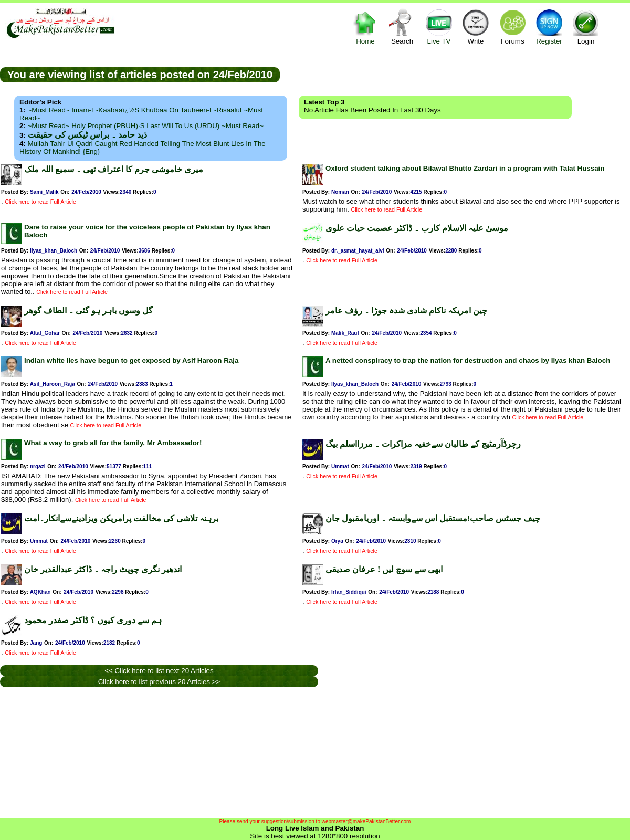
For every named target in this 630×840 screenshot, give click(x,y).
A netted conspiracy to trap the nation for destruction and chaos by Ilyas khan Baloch (468, 360)
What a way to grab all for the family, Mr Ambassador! (113, 443)
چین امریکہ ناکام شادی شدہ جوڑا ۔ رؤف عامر (406, 311)
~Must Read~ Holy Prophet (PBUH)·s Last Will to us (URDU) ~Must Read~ (146, 126)
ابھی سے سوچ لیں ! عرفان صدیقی (384, 569)
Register (549, 27)
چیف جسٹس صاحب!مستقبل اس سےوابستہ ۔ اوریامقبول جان (433, 518)
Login (586, 27)
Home (365, 27)
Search (402, 27)
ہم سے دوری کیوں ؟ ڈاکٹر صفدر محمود (93, 620)
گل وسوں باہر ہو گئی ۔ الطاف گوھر (88, 311)
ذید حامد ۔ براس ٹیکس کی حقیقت (87, 135)
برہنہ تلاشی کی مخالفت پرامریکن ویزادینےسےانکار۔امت (121, 518)
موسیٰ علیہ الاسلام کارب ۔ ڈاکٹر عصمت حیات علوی (417, 228)
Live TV (439, 27)
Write (476, 27)
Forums (512, 27)
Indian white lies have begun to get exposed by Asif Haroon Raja (131, 360)
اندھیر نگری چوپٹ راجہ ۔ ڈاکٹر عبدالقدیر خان (103, 569)
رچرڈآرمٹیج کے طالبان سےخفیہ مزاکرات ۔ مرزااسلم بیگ (423, 444)
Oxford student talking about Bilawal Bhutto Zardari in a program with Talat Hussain (465, 168)
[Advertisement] (455, 74)
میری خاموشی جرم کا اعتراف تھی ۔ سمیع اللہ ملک (114, 169)
